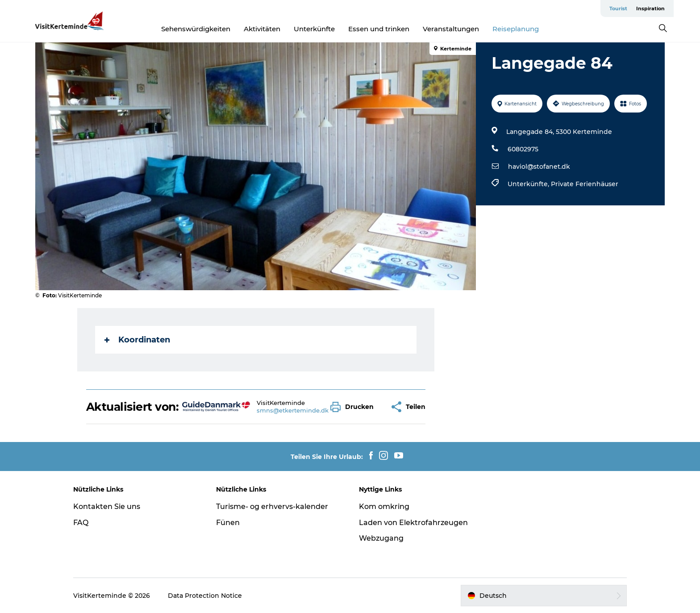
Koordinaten (137, 340)
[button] (354, 407)
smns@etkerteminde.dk (293, 410)
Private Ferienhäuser (585, 184)
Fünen (228, 523)
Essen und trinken (379, 29)
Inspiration (650, 8)
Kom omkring (384, 507)
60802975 (523, 149)
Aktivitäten (262, 29)
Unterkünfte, (529, 184)
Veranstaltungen (451, 29)
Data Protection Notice (205, 596)
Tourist (618, 8)
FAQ (81, 523)
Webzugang (381, 538)
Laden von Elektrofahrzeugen (413, 523)
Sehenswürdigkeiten (196, 29)
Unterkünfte (314, 29)
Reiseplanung (516, 29)
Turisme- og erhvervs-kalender (272, 507)
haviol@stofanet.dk (539, 167)
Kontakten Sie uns (107, 507)
